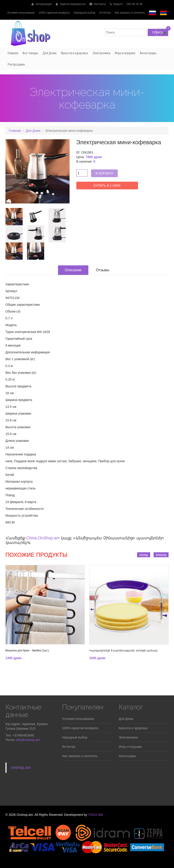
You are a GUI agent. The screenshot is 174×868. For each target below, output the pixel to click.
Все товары (30, 53)
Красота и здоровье (75, 53)
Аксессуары (148, 53)
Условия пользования (21, 13)
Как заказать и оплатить (130, 13)
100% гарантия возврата (54, 13)
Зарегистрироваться (71, 4)
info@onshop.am (28, 740)
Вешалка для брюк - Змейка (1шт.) (27, 650)
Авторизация (42, 4)
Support (116, 4)
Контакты (98, 4)
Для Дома (50, 53)
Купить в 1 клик (107, 186)
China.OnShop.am (43, 538)
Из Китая (105, 13)
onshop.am (21, 768)
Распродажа (16, 64)
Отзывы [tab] (103, 270)
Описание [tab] (73, 270)
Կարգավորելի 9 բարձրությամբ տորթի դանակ (123, 650)
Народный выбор (85, 13)
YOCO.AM (95, 815)
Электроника (101, 53)
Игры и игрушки (125, 53)
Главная (13, 53)
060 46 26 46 (135, 4)
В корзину (105, 173)
